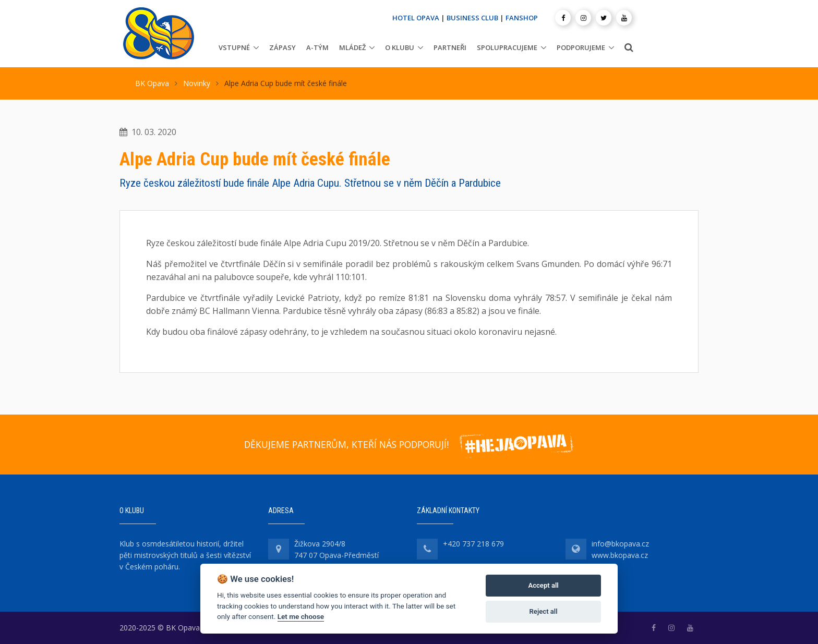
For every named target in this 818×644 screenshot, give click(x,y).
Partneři (450, 47)
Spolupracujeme (507, 47)
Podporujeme (581, 47)
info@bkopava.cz (620, 544)
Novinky (197, 83)
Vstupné (234, 47)
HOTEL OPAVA (416, 18)
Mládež (352, 47)
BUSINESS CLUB (472, 18)
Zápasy (282, 47)
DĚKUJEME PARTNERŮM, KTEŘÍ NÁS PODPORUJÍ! (346, 444)
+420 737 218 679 (473, 544)
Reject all (544, 611)
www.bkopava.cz (620, 555)
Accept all (543, 585)
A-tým (317, 47)
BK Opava (152, 83)
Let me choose (301, 616)
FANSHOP (522, 18)
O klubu (400, 47)
